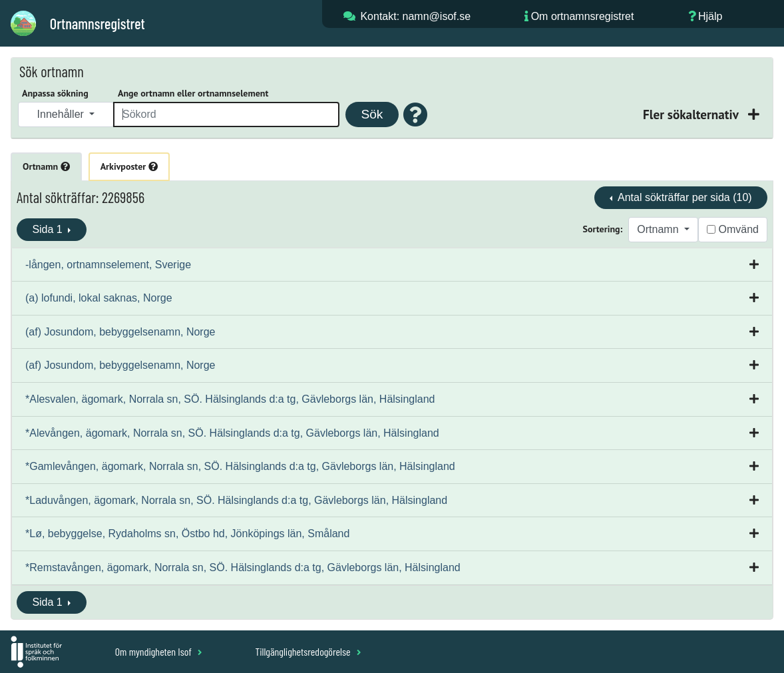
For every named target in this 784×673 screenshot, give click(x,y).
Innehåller (62, 114)
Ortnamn (46, 166)
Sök (372, 114)
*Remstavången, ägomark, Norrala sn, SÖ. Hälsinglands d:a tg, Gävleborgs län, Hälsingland (243, 567)
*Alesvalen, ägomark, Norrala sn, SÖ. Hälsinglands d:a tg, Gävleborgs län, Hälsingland (230, 399)
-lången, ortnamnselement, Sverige (108, 265)
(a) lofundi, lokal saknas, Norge (99, 298)
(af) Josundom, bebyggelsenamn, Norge (120, 332)
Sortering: (603, 229)
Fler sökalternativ (692, 114)
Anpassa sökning (55, 93)
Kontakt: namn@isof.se (415, 16)
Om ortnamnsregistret (583, 16)
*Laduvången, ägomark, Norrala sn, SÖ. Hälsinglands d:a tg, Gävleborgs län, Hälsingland (236, 500)
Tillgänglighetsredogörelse (308, 651)
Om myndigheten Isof (159, 651)
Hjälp (710, 16)
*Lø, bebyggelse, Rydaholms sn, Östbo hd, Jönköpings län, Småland (187, 534)
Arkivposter (129, 166)
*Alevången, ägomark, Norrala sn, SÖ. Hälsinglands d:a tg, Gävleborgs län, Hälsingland (232, 433)
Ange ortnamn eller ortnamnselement (193, 93)
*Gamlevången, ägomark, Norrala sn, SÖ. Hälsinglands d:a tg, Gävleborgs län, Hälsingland (240, 466)
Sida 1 (49, 229)
